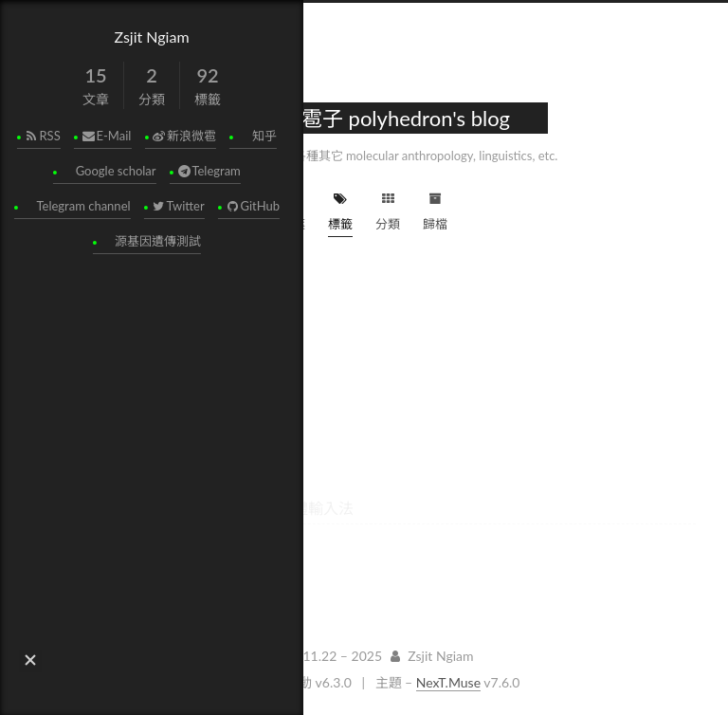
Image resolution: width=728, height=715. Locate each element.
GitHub (252, 206)
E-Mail (106, 136)
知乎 (264, 136)
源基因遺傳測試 (158, 241)
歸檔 (435, 209)
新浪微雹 (183, 136)
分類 (388, 209)
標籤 (340, 209)
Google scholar (115, 171)
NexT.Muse (448, 682)
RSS (41, 136)
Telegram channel (83, 206)
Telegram (208, 171)
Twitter (177, 206)
